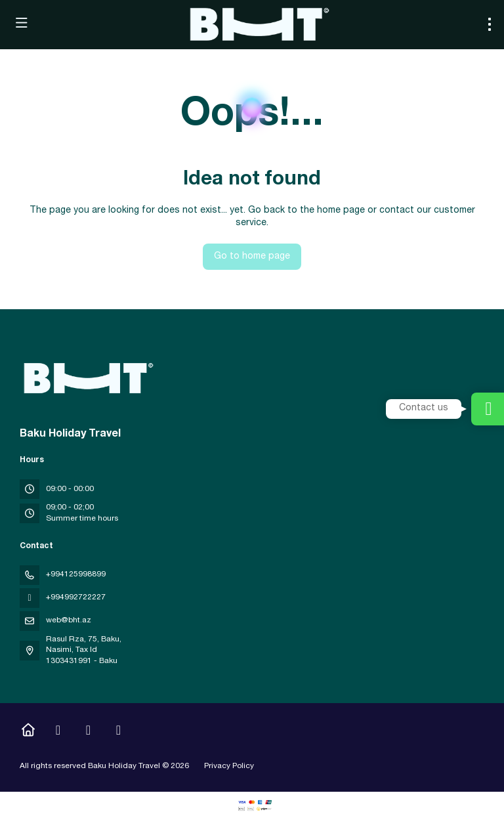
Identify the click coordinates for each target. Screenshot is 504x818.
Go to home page (252, 257)
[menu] (490, 24)
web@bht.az (69, 620)
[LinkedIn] (118, 732)
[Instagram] (58, 732)
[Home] (28, 732)
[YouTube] (88, 732)
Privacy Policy (229, 766)
